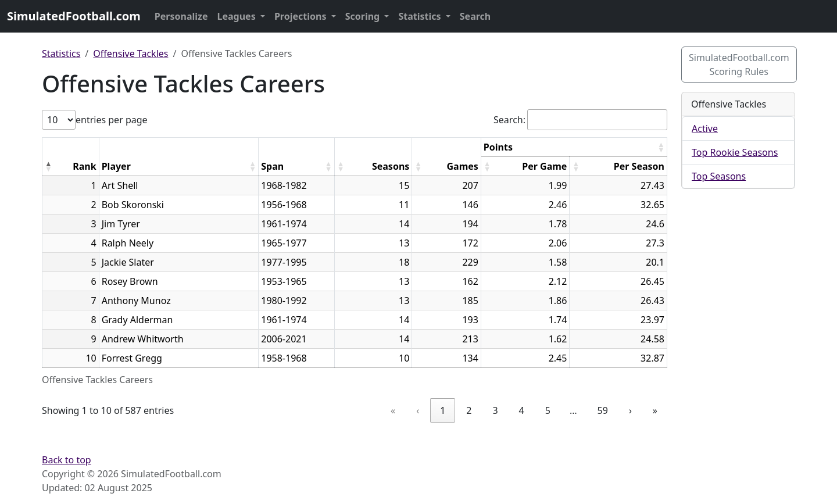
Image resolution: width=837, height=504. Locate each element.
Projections (302, 16)
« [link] (393, 410)
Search (475, 16)
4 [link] (522, 410)
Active (705, 128)
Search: (509, 120)
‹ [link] (418, 410)
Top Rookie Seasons (735, 152)
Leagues (238, 16)
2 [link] (469, 410)
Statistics (421, 16)
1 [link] (443, 410)
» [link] (655, 410)
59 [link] (603, 410)
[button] (48, 166)
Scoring (364, 16)
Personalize (181, 16)
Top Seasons (719, 176)
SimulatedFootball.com (74, 16)
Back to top (67, 460)
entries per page (112, 120)
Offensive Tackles (130, 53)
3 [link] (495, 410)
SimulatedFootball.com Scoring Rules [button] (739, 65)
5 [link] (548, 410)
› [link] (630, 410)
